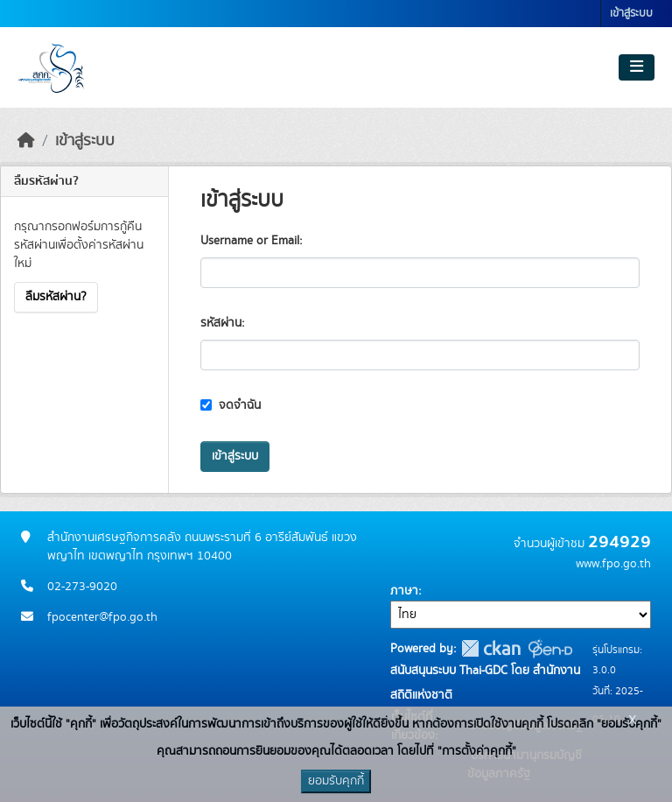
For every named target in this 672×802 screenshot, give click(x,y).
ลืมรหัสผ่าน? (56, 297)
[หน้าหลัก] (26, 141)
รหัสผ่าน (221, 323)
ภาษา (404, 591)
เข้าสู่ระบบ (631, 14)
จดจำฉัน (231, 405)
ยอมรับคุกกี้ (336, 781)
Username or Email (250, 241)
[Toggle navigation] (637, 67)
